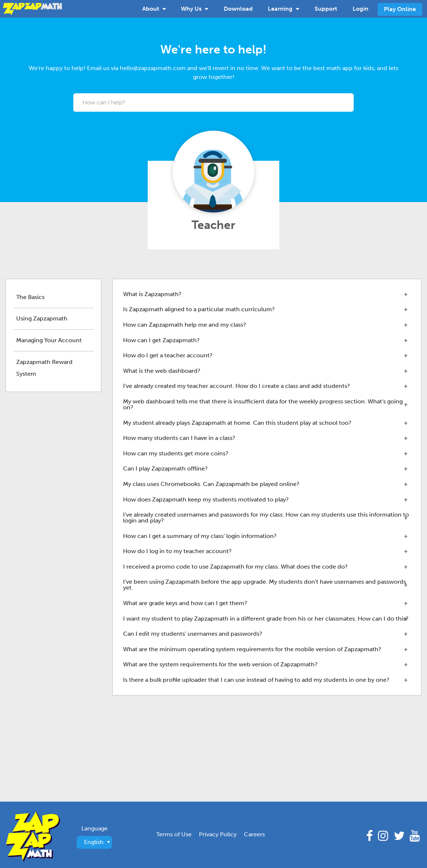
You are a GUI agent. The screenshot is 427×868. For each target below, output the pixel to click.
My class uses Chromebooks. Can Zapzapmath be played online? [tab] (211, 484)
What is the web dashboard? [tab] (162, 371)
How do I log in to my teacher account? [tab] (177, 551)
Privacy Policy (218, 834)
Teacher (213, 225)
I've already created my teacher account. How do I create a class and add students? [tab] (237, 386)
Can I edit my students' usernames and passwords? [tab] (193, 634)
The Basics (30, 297)
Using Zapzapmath (42, 318)
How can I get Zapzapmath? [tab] (161, 340)
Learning (283, 8)
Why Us (195, 8)
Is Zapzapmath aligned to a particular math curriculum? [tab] (199, 309)
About (154, 8)
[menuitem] (154, 9)
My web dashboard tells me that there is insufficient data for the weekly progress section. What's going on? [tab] (263, 404)
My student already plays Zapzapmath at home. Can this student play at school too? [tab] (237, 423)
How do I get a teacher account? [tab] (168, 355)
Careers (254, 834)
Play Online (400, 9)
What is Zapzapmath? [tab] (152, 294)
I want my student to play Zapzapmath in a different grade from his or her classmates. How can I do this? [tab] (266, 619)
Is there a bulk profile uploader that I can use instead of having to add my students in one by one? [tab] (256, 680)
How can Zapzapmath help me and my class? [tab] (185, 325)
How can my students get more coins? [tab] (176, 453)
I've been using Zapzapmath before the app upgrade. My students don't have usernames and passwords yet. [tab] (265, 585)
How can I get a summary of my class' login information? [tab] (200, 536)
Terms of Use (174, 834)
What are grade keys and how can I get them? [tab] (185, 603)
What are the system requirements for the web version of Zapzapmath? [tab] (220, 664)
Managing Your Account (49, 340)
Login (360, 9)
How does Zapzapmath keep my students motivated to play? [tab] (206, 499)
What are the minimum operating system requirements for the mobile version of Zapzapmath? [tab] (252, 649)
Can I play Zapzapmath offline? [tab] (165, 468)
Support (326, 9)
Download (238, 9)
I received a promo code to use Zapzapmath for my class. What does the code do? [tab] (235, 567)
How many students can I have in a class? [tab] (179, 438)
